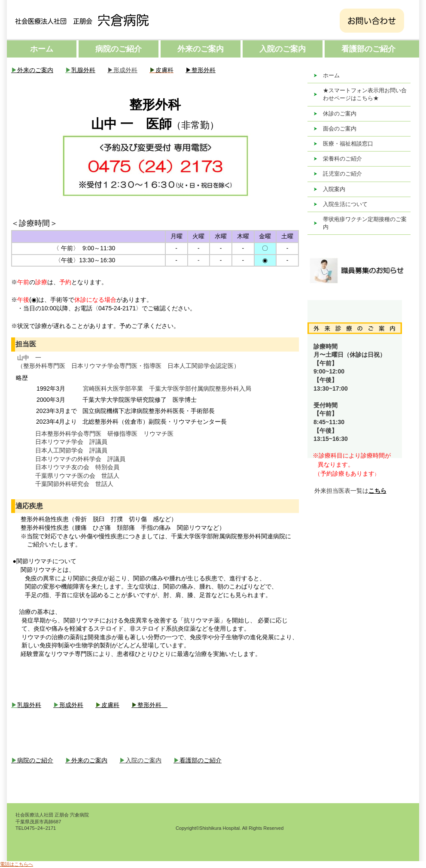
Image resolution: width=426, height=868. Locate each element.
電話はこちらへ (17, 864)
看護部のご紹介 (368, 49)
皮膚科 (107, 705)
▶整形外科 (201, 70)
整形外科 (149, 705)
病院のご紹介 (119, 49)
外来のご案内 (201, 49)
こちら (377, 491)
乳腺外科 (83, 70)
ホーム (42, 49)
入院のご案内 (283, 49)
